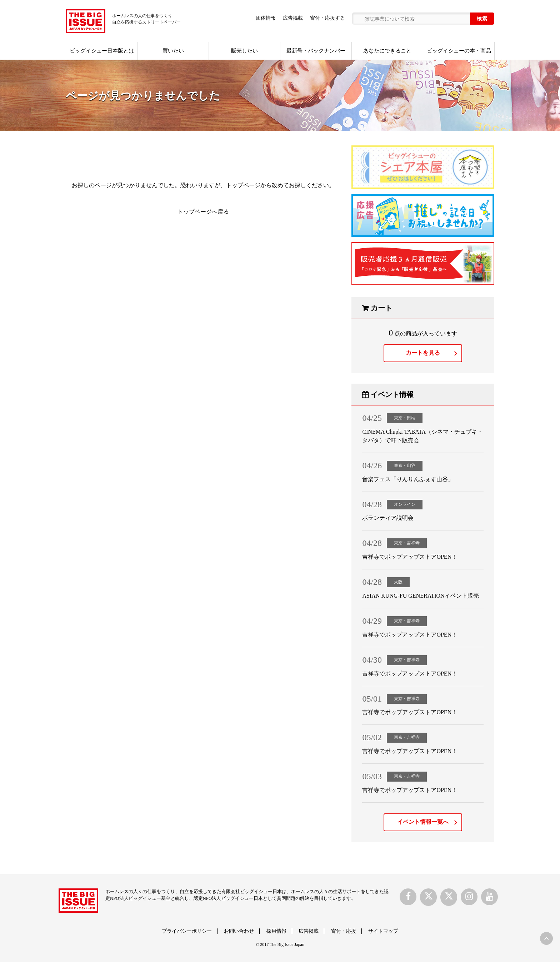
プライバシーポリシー (187, 931)
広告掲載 (293, 18)
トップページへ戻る (203, 212)
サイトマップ (383, 931)
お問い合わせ (239, 931)
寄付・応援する (327, 18)
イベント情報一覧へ (423, 822)
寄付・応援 (344, 931)
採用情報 (276, 931)
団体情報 (266, 18)
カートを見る (423, 353)
